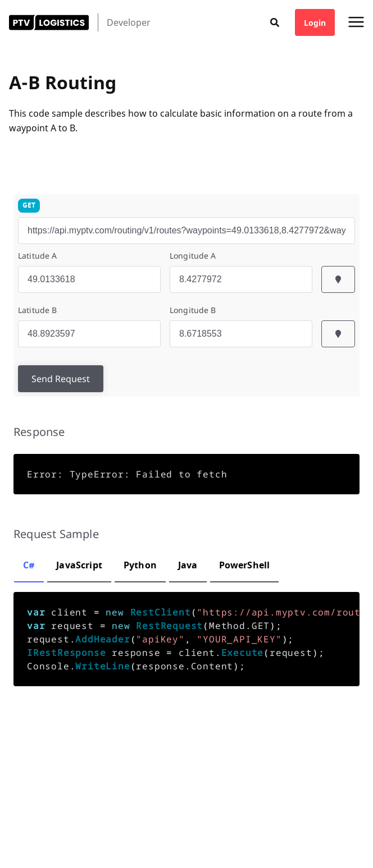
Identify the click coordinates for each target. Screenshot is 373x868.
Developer (129, 22)
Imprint (91, 840)
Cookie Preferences (40, 840)
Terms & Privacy (137, 840)
